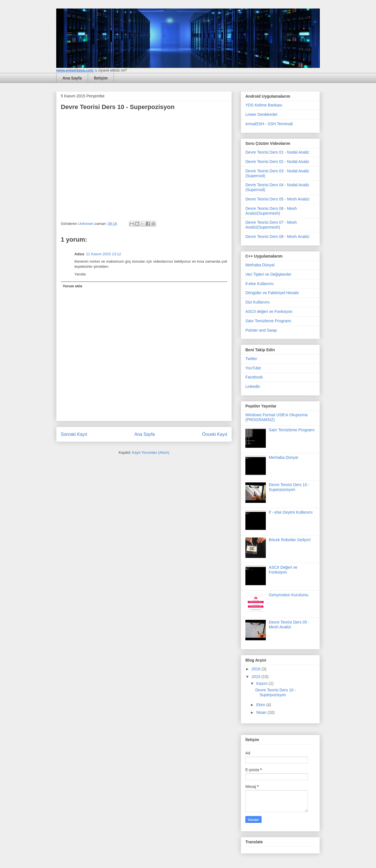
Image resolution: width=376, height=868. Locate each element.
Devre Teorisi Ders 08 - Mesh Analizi (277, 237)
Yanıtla (80, 274)
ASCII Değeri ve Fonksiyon (283, 570)
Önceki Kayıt (215, 434)
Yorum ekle (73, 286)
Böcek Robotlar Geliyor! (290, 540)
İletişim (101, 78)
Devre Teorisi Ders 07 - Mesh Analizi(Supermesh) (271, 225)
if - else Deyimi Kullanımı (291, 512)
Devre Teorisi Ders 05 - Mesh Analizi (277, 199)
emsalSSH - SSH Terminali (269, 124)
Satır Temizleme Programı (268, 321)
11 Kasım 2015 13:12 (104, 254)
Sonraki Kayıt (74, 434)
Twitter (251, 359)
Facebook (254, 377)
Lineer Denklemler (262, 114)
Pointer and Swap (261, 330)
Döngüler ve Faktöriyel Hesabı (272, 293)
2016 (257, 669)
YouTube (253, 368)
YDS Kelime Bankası (264, 105)
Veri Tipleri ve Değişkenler (268, 274)
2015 (257, 677)
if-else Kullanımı (260, 284)
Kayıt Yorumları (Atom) (151, 452)
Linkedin (253, 386)
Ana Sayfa (72, 78)
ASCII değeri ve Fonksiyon (269, 311)
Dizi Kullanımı (258, 302)
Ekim (261, 705)
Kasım (262, 683)
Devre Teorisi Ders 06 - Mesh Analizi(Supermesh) (271, 211)
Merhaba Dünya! (260, 265)
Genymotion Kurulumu (289, 595)
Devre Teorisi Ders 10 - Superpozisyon (289, 487)
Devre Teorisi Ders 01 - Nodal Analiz (277, 152)
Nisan (262, 712)
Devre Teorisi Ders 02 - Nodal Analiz (277, 162)
